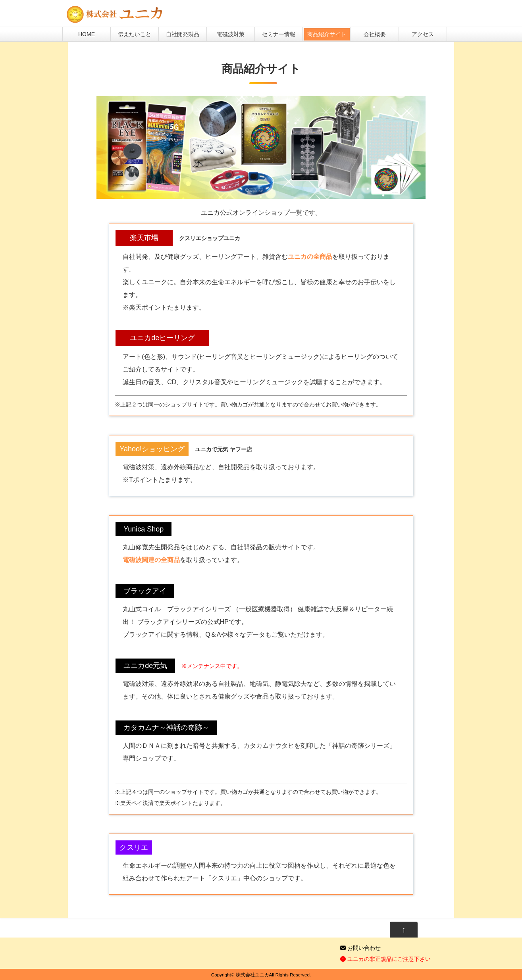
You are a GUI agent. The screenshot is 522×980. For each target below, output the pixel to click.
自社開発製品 (183, 34)
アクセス (423, 34)
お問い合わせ (360, 948)
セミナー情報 (279, 34)
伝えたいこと (135, 34)
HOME (87, 34)
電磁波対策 (231, 34)
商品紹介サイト (327, 34)
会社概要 (375, 34)
